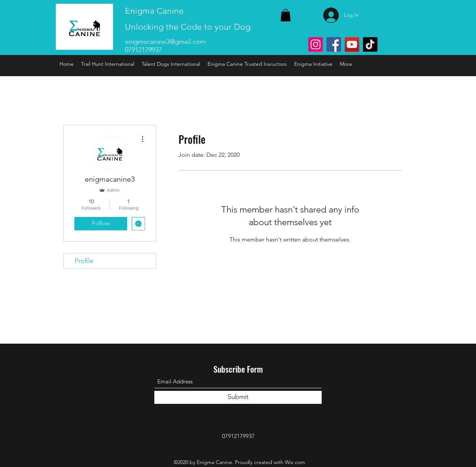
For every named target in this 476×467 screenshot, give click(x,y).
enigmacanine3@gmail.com (165, 42)
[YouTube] (352, 44)
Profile (84, 261)
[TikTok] (370, 44)
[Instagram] (316, 44)
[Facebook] (334, 44)
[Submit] (238, 397)
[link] (286, 15)
